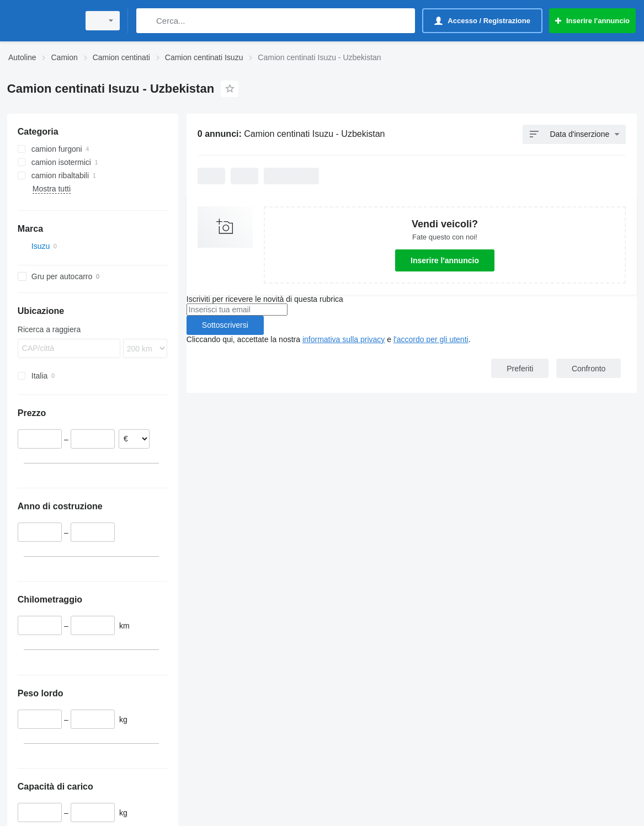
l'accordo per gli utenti (431, 339)
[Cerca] (147, 21)
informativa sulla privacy (344, 339)
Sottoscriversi (225, 325)
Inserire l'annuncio (445, 260)
